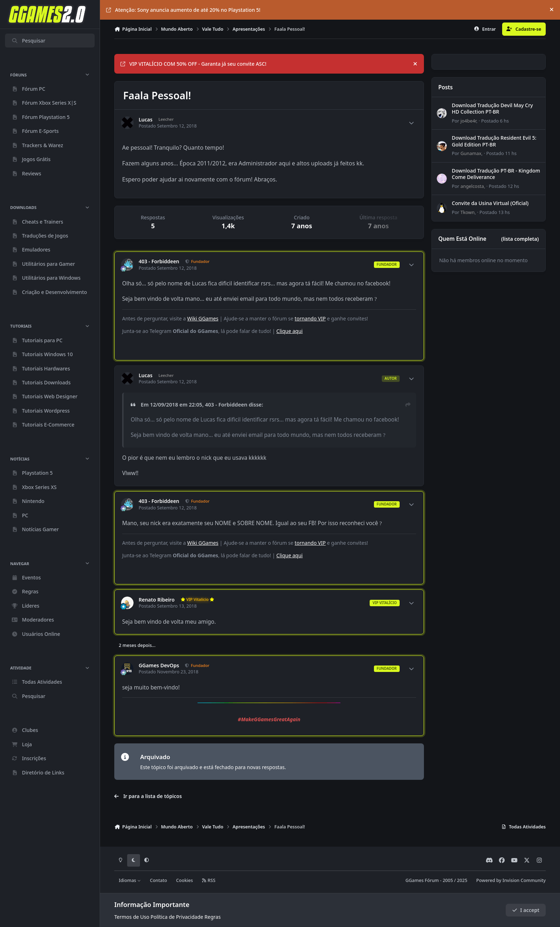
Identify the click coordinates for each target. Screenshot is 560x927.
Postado (495, 121)
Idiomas (130, 880)
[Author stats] (411, 123)
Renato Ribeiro (157, 600)
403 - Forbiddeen (159, 261)
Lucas (146, 120)
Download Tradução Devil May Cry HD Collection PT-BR (492, 108)
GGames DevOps (159, 666)
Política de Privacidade (177, 917)
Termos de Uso (132, 917)
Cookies (184, 880)
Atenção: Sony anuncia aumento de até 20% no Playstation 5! (183, 10)
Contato (159, 880)
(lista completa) (520, 239)
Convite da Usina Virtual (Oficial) (490, 203)
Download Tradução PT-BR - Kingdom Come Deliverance (496, 174)
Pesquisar (28, 41)
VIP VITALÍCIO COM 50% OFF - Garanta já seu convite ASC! (193, 64)
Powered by (511, 880)
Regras (213, 917)
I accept (526, 910)
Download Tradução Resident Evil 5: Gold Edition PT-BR (494, 141)
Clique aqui (290, 331)
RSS (209, 880)
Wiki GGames (203, 318)
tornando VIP (310, 318)
